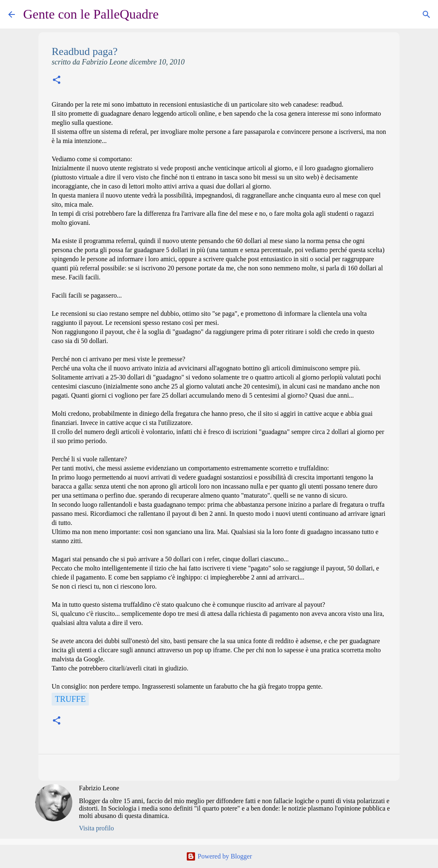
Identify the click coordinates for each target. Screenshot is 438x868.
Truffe (70, 699)
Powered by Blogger (219, 856)
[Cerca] (170, 14)
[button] (57, 81)
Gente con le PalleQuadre (91, 14)
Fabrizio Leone (99, 788)
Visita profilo (96, 828)
